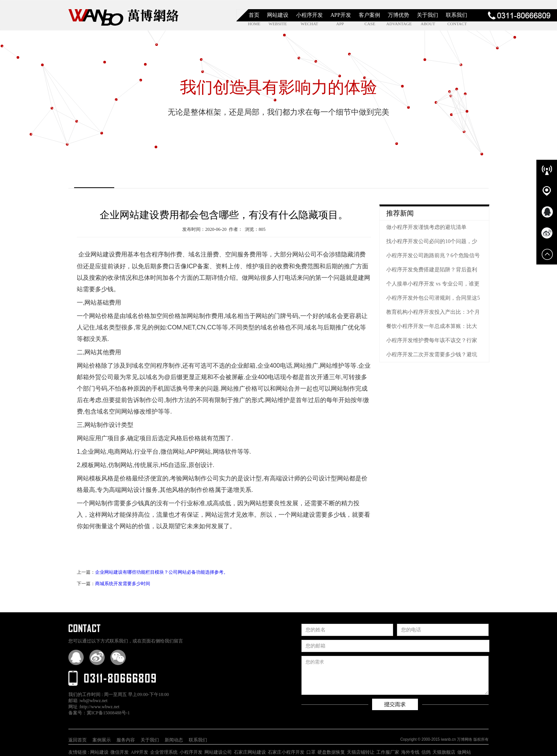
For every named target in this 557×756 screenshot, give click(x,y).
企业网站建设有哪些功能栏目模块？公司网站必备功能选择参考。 (162, 572)
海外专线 (410, 752)
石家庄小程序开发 (286, 752)
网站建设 (278, 15)
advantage (395, 24)
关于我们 (427, 15)
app (340, 24)
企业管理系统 (164, 752)
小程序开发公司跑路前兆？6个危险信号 (433, 256)
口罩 (311, 752)
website (277, 24)
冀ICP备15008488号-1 (108, 713)
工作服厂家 (388, 752)
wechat (309, 24)
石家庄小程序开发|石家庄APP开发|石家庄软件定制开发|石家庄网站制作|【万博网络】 (124, 15)
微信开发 (120, 752)
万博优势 (398, 15)
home (254, 24)
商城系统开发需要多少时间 (123, 584)
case (370, 24)
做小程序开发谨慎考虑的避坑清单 (426, 227)
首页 (254, 15)
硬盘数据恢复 (331, 752)
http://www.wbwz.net (100, 707)
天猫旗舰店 (444, 752)
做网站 (464, 752)
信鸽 (426, 752)
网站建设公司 (218, 752)
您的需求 (395, 675)
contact (456, 24)
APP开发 (341, 15)
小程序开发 (309, 15)
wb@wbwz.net (94, 701)
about (428, 24)
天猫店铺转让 (361, 752)
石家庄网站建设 (250, 752)
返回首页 (78, 740)
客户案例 (369, 15)
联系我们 (457, 15)
